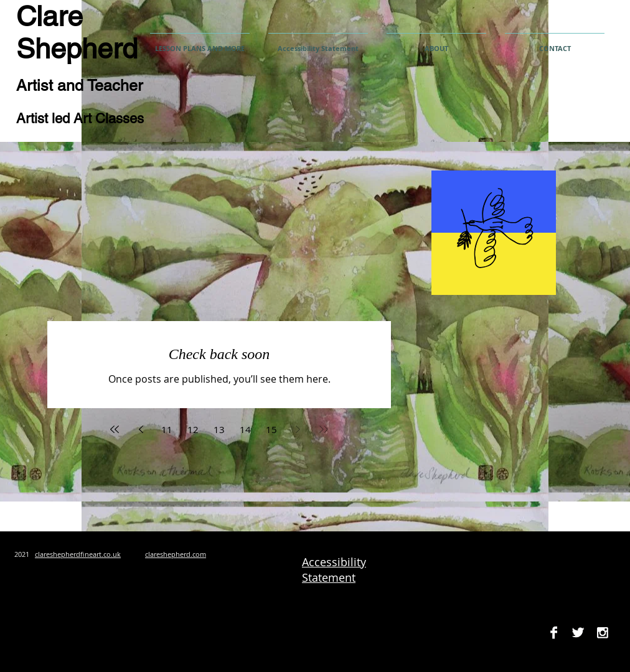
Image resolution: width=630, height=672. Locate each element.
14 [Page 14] (245, 429)
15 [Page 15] (271, 429)
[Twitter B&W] (578, 632)
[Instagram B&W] (602, 632)
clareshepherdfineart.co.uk (78, 554)
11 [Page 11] (167, 429)
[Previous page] (141, 429)
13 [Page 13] (219, 429)
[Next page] (298, 429)
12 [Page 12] (193, 429)
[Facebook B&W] (554, 632)
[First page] (115, 429)
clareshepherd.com (176, 554)
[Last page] (324, 429)
